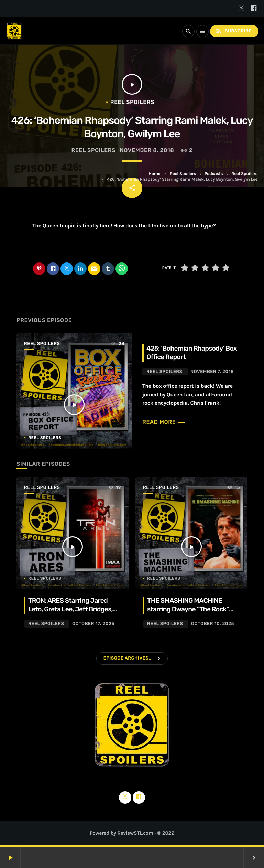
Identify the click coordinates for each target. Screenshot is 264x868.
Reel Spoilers (183, 174)
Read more (164, 422)
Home (154, 174)
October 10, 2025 (213, 624)
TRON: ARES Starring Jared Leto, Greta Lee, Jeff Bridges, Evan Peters (70, 609)
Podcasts (214, 174)
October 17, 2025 (93, 624)
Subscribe (233, 31)
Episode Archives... (128, 658)
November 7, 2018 (212, 372)
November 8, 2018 (147, 150)
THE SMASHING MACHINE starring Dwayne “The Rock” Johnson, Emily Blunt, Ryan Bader (188, 613)
